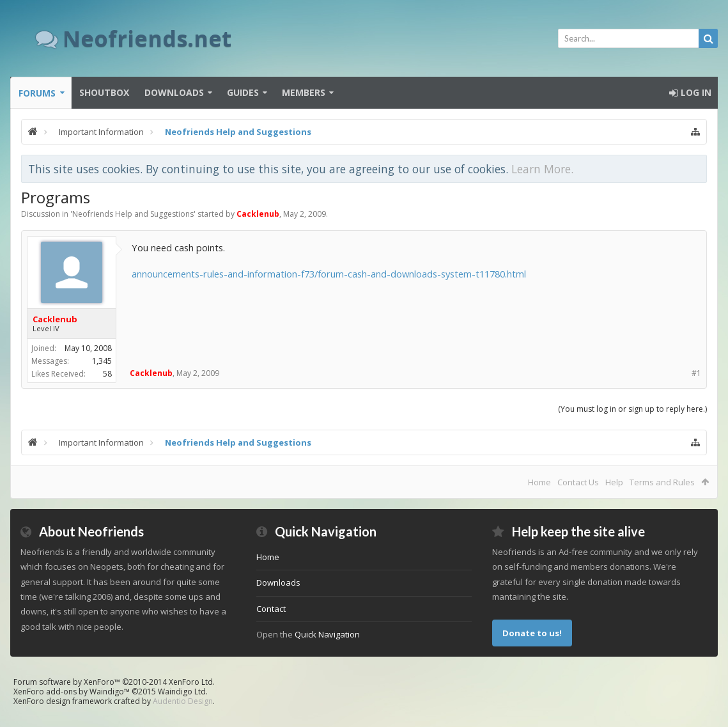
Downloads (174, 92)
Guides (243, 92)
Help (614, 482)
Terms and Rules (662, 482)
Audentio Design (183, 701)
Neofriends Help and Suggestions (133, 214)
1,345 (102, 361)
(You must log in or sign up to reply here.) (632, 409)
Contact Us (578, 482)
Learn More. (542, 169)
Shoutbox (104, 92)
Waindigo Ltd (182, 692)
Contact (271, 609)
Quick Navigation (327, 634)
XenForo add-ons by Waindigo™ (72, 692)
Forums (37, 93)
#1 (696, 373)
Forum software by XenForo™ (114, 682)
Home (539, 482)
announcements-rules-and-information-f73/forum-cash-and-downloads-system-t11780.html (329, 274)
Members (304, 92)
